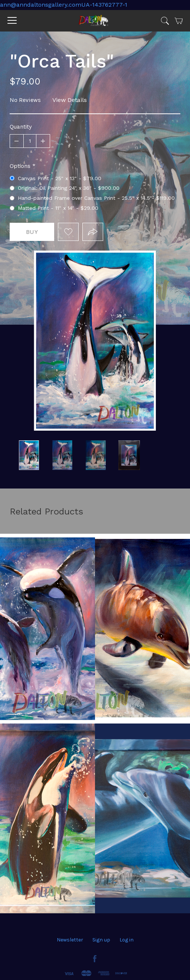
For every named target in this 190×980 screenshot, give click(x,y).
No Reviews (25, 100)
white (29, 455)
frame (96, 455)
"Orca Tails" (129, 455)
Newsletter (70, 940)
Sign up (101, 940)
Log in (127, 940)
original (62, 455)
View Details (70, 100)
